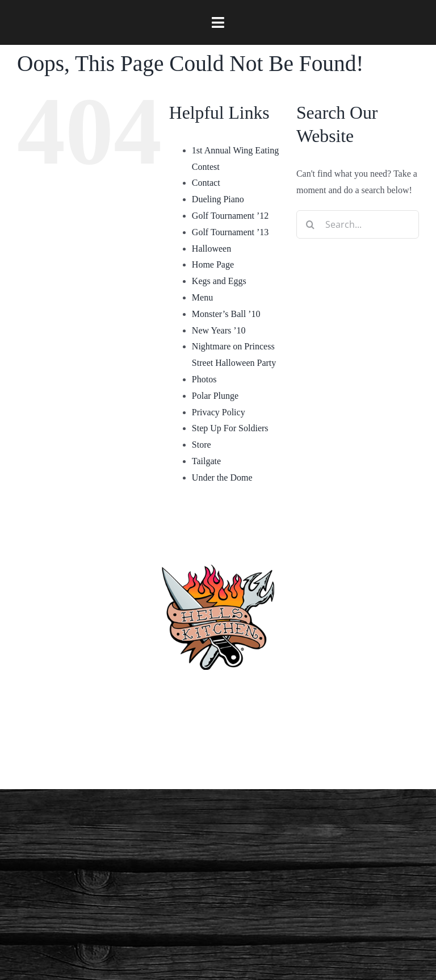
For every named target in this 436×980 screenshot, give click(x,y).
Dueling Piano (218, 199)
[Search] (311, 224)
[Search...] (358, 224)
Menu (202, 297)
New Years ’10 (219, 330)
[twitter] (302, 749)
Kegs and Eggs (219, 281)
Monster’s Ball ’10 (226, 314)
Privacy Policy (219, 412)
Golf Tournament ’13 (230, 232)
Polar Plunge (215, 396)
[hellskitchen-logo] (218, 551)
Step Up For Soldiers (230, 428)
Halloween (211, 249)
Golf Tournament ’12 (230, 216)
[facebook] (134, 749)
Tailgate (206, 461)
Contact (206, 183)
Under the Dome (222, 478)
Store (202, 445)
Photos (204, 379)
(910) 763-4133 (218, 695)
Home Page (213, 264)
